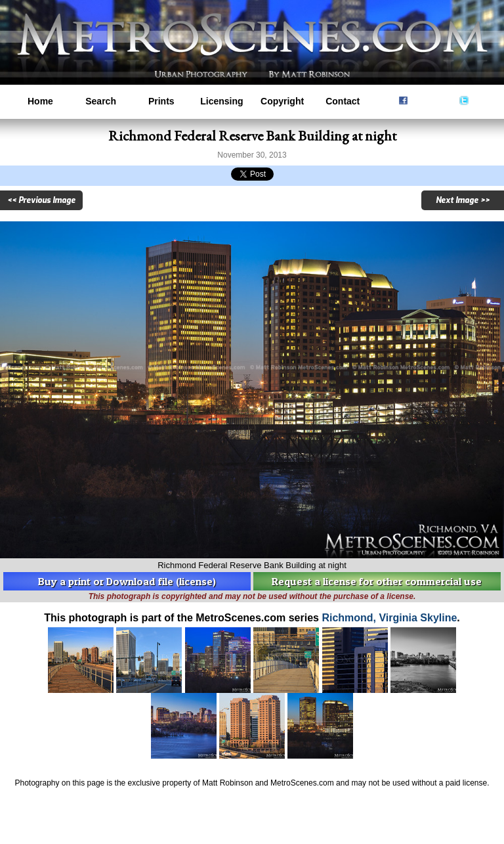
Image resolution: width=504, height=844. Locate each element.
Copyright (282, 101)
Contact (343, 101)
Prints (161, 101)
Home (40, 101)
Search (101, 101)
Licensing (221, 101)
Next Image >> (463, 200)
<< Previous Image (41, 200)
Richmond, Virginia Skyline (389, 618)
